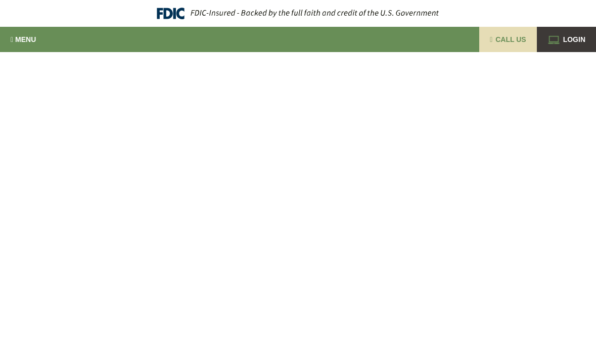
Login (566, 40)
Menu (23, 39)
